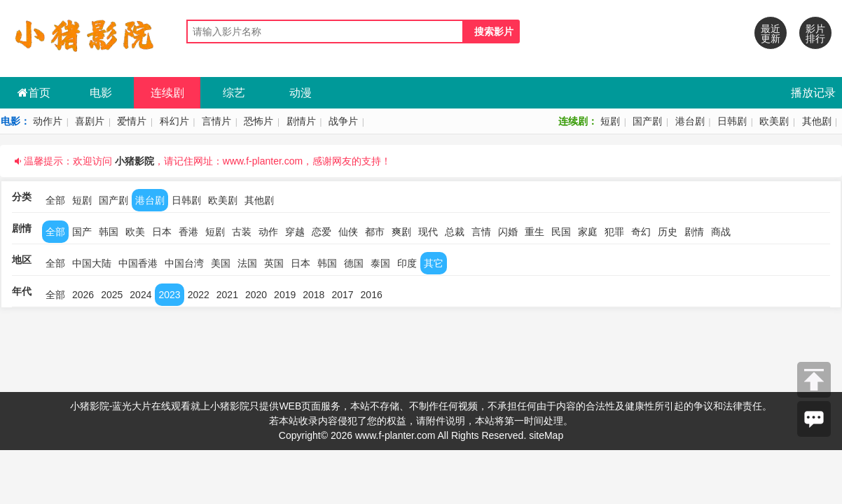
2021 (227, 295)
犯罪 (614, 232)
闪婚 (508, 232)
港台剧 (690, 121)
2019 (285, 295)
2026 (83, 295)
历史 (668, 232)
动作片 (48, 121)
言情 (481, 232)
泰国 (380, 263)
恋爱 (322, 232)
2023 (169, 295)
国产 (82, 232)
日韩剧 (732, 121)
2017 (342, 295)
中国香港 (138, 263)
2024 (140, 295)
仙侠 (348, 232)
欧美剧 (774, 121)
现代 (428, 232)
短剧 (610, 121)
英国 (274, 263)
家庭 (588, 232)
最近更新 (771, 34)
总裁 (455, 232)
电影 (101, 93)
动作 (268, 232)
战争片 (343, 121)
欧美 (135, 232)
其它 (434, 263)
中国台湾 (184, 263)
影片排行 (815, 34)
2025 (112, 295)
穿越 (295, 232)
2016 (372, 295)
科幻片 (174, 121)
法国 (247, 263)
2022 (199, 295)
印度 (407, 263)
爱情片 (132, 121)
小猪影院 (134, 161)
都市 (375, 232)
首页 (34, 93)
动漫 (301, 93)
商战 (721, 232)
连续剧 (167, 93)
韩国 (109, 232)
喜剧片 (90, 121)
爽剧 (401, 232)
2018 (313, 295)
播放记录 (813, 93)
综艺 (234, 93)
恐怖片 (258, 121)
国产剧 (647, 121)
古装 (242, 232)
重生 (534, 232)
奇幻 (641, 232)
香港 (188, 232)
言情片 (216, 121)
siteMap (546, 435)
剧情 (694, 232)
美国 (221, 263)
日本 (162, 232)
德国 (354, 263)
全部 (55, 200)
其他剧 (817, 121)
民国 (561, 232)
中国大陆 (92, 263)
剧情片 (301, 121)
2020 (256, 295)
